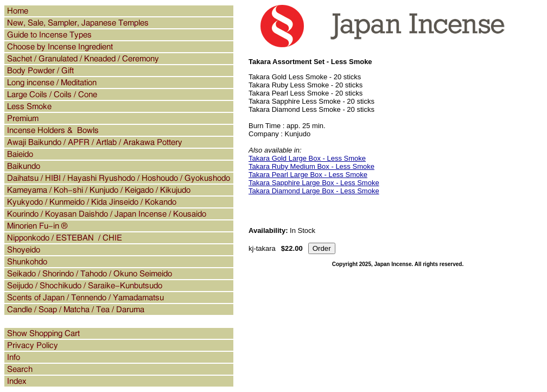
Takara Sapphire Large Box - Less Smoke (314, 183)
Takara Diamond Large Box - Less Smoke (314, 191)
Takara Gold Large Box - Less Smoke (307, 158)
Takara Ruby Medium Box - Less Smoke (311, 166)
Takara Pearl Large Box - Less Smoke (308, 175)
